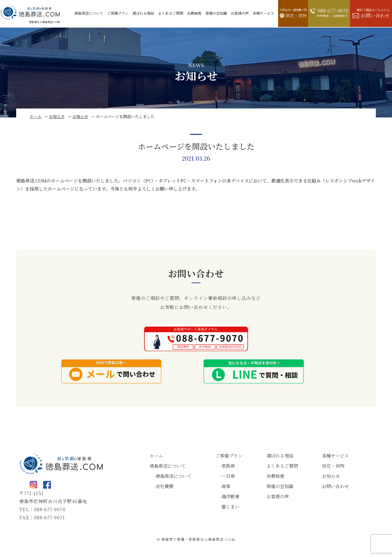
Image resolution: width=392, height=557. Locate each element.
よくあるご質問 (282, 466)
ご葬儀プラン (229, 456)
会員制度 (275, 476)
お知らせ (57, 116)
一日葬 (228, 476)
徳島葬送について (168, 466)
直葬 (226, 486)
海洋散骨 (230, 496)
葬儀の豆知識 (280, 486)
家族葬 (228, 466)
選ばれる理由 (280, 456)
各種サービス (335, 456)
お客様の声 (278, 496)
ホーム (36, 116)
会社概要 (165, 486)
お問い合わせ (335, 486)
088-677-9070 (50, 509)
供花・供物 (333, 466)
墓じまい (230, 507)
